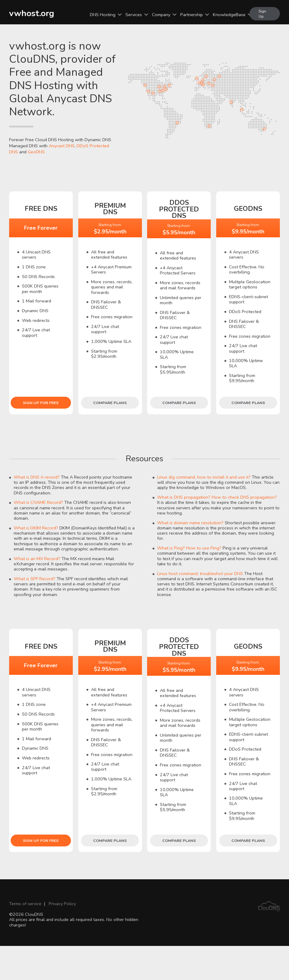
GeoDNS (36, 152)
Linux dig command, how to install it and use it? (204, 477)
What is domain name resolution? (190, 523)
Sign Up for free (41, 403)
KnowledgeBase (229, 15)
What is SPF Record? (35, 579)
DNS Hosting (103, 15)
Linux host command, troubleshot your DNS (200, 574)
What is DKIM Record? (36, 528)
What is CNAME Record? (38, 502)
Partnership (192, 15)
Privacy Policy (62, 904)
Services (134, 15)
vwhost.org (32, 13)
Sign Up (262, 14)
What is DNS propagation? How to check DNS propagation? (217, 497)
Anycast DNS (62, 146)
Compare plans (110, 403)
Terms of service (25, 904)
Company (161, 15)
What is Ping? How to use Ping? (189, 548)
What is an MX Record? (37, 559)
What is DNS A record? (37, 477)
